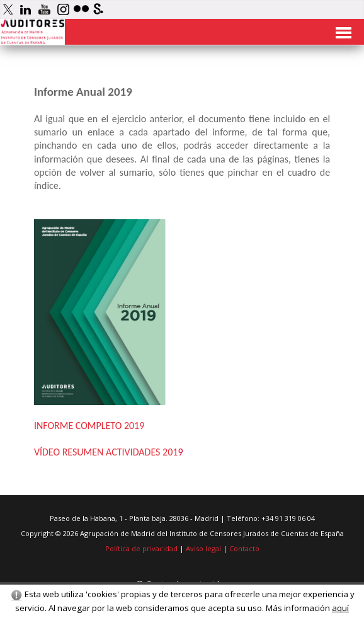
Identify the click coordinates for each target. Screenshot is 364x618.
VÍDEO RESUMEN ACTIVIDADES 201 (106, 452)
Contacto (244, 548)
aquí (340, 608)
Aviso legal (203, 548)
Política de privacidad (141, 548)
